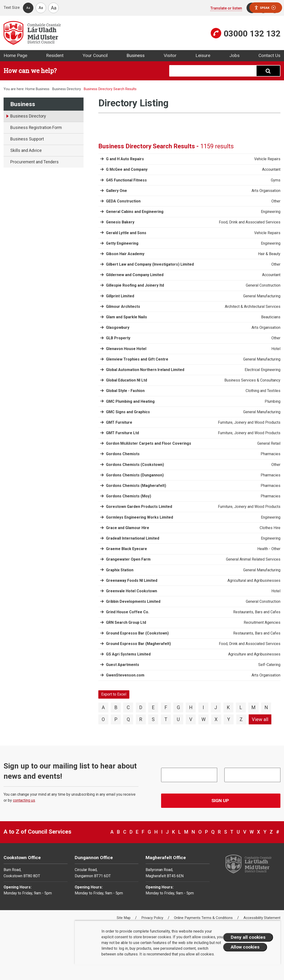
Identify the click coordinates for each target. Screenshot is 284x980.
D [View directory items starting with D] (141, 707)
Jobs (234, 55)
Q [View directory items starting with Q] (128, 719)
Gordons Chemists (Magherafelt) (136, 486)
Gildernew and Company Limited (135, 275)
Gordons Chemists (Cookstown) (135, 465)
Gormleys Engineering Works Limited (139, 517)
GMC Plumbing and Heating (130, 401)
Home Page (15, 55)
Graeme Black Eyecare (126, 549)
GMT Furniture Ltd (122, 433)
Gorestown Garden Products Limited (139, 507)
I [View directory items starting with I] (203, 707)
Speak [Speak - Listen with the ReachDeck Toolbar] (265, 8)
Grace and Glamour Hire (128, 528)
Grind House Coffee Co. (128, 612)
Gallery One (116, 191)
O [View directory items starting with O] (103, 719)
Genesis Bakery (120, 222)
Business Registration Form (36, 128)
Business (136, 55)
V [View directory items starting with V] (191, 719)
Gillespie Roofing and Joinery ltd (135, 285)
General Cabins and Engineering (135, 212)
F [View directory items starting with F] (166, 707)
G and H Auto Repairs (125, 159)
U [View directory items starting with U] (178, 719)
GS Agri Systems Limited (128, 654)
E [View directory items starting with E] (153, 707)
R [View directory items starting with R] (141, 719)
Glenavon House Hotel (126, 349)
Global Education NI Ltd (126, 380)
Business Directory (67, 89)
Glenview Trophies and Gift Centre (137, 359)
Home (30, 89)
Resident (55, 55)
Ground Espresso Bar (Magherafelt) (138, 644)
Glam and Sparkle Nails (126, 317)
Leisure (203, 55)
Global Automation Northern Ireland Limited (145, 370)
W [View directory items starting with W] (204, 719)
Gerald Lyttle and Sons (126, 233)
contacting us (24, 800)
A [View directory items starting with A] (103, 707)
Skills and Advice (26, 150)
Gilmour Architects (123, 307)
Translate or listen (226, 8)
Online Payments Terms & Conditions (204, 918)
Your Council (95, 55)
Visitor (170, 55)
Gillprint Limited (120, 296)
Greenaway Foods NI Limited (132, 580)
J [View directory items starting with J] (216, 707)
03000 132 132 (252, 34)
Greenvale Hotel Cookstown (131, 591)
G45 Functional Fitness (126, 180)
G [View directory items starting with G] (178, 707)
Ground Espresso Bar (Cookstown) (137, 633)
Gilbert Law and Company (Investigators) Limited (150, 264)
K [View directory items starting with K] (228, 707)
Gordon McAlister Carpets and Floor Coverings (149, 443)
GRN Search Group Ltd (126, 622)
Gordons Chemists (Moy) (129, 496)
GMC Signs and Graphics (128, 412)
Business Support (27, 139)
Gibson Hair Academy (125, 254)
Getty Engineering (122, 243)
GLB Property (118, 338)
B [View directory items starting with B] (116, 707)
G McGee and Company (127, 169)
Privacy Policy (153, 918)
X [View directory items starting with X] (216, 719)
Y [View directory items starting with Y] (229, 719)
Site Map (124, 918)
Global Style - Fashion (125, 391)
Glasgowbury (118, 328)
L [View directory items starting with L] (241, 707)
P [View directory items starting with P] (116, 719)
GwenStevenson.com (125, 675)
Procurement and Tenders (34, 162)
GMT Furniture (119, 422)
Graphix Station (120, 570)
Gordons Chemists (123, 454)
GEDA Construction (123, 201)
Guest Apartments (123, 665)
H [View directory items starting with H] (191, 707)
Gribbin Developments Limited (133, 601)
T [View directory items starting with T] (166, 719)
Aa (28, 8)
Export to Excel (114, 694)
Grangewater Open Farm (128, 559)
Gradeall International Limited (133, 538)
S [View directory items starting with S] (153, 719)
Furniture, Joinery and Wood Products (249, 423)
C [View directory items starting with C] (128, 707)
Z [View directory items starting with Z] (241, 719)
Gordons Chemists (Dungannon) (135, 475)
